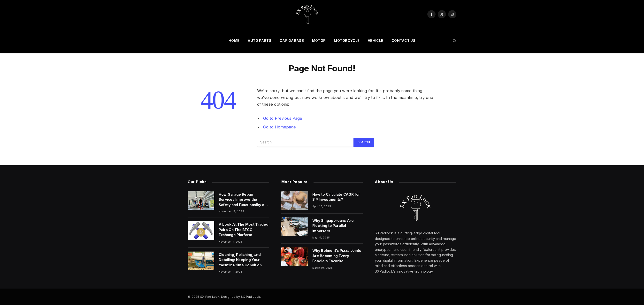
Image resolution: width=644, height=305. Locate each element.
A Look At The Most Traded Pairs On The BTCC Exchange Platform (244, 230)
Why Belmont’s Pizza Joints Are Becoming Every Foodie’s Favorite (337, 256)
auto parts (260, 41)
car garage (292, 41)
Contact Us (403, 41)
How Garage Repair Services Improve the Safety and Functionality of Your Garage (242, 200)
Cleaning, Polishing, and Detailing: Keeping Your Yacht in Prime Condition (240, 260)
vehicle (376, 41)
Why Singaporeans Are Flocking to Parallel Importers (333, 226)
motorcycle (347, 41)
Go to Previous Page (283, 118)
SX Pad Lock (250, 297)
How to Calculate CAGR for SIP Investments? (336, 197)
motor (319, 41)
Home (234, 41)
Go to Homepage (280, 127)
